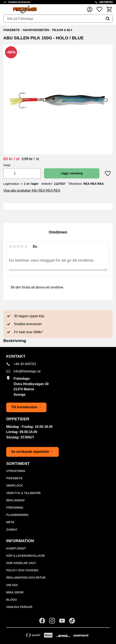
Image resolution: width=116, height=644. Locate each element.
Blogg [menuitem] (12, 600)
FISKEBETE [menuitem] (14, 478)
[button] (99, 9)
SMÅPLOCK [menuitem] (15, 485)
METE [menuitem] (10, 522)
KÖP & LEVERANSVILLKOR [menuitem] (26, 556)
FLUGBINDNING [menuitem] (17, 515)
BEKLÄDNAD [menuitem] (15, 500)
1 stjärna (11, 246)
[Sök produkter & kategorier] (53, 19)
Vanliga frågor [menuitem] (19, 607)
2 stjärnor (15, 246)
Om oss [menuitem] (12, 585)
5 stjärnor (26, 246)
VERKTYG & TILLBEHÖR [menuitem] (23, 493)
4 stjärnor (22, 246)
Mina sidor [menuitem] (15, 592)
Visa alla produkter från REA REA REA (32, 190)
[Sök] (108, 19)
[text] (11, 159)
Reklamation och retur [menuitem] (26, 578)
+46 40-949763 (25, 364)
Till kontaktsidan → (26, 407)
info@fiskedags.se (27, 371)
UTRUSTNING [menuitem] (16, 471)
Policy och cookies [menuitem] (22, 570)
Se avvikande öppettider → (32, 452)
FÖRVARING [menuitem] (15, 508)
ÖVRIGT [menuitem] (12, 530)
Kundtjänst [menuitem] (16, 548)
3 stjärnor (18, 246)
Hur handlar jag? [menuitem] (21, 563)
